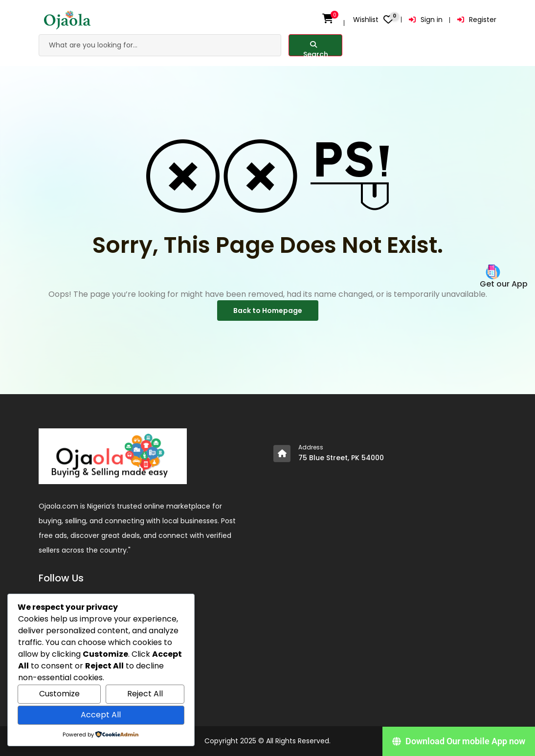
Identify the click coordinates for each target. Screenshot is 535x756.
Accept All (101, 715)
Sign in (426, 20)
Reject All (145, 694)
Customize (59, 694)
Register (477, 20)
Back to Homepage (268, 311)
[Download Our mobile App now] (459, 741)
